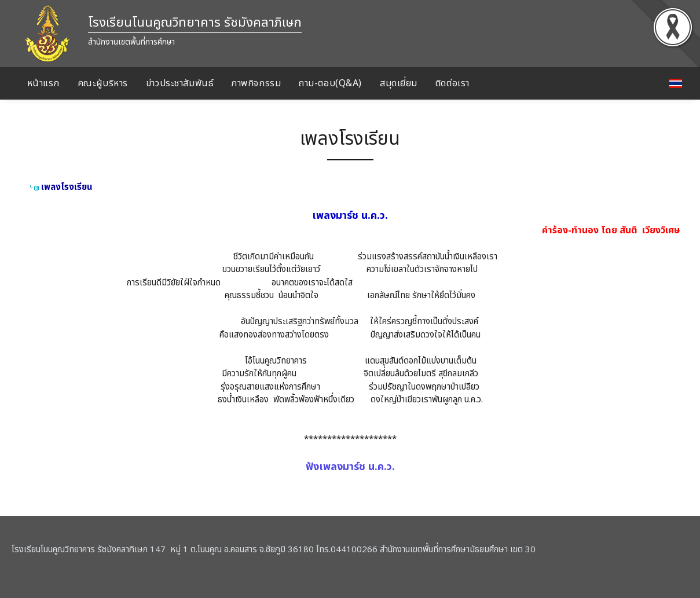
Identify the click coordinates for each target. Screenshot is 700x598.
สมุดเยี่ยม (399, 83)
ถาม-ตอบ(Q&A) (330, 83)
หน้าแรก (43, 83)
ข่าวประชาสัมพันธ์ (180, 83)
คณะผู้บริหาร (103, 83)
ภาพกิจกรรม (256, 83)
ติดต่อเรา (452, 83)
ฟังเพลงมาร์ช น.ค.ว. (350, 467)
